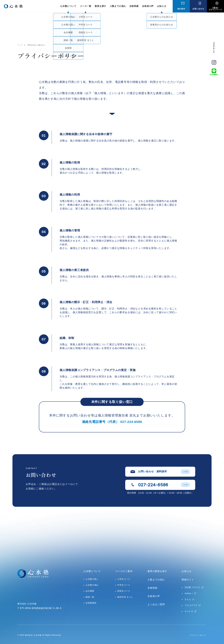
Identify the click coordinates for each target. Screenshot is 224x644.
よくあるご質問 (156, 604)
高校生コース (124, 591)
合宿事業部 (91, 603)
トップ (20, 45)
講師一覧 (90, 597)
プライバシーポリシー (197, 635)
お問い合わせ (198, 9)
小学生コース (124, 579)
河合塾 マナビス (192, 587)
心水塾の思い (92, 579)
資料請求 (181, 9)
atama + (189, 593)
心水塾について (92, 571)
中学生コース (124, 585)
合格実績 (134, 6)
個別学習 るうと (125, 597)
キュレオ (189, 611)
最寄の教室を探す (157, 571)
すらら (188, 599)
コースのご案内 (124, 571)
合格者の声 (148, 6)
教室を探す (100, 6)
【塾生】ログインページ (216, 8)
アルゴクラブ (191, 605)
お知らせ (162, 6)
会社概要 (90, 591)
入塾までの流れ (118, 6)
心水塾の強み (92, 585)
